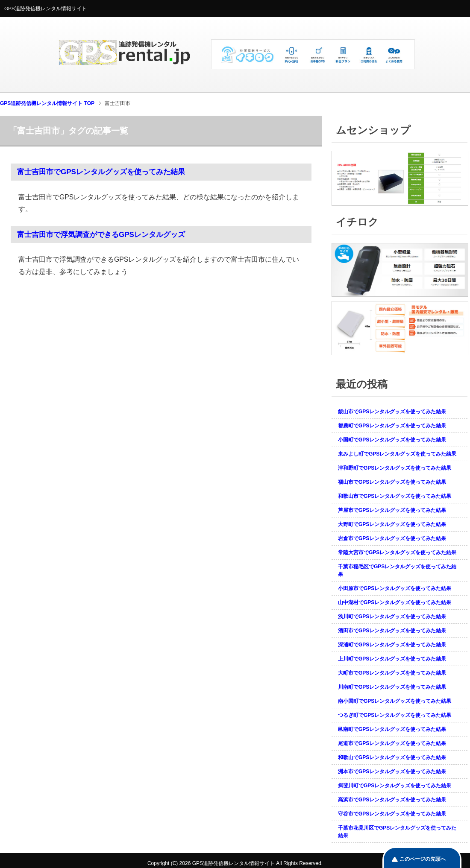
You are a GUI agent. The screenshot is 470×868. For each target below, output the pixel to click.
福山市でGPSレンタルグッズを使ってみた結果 (392, 482)
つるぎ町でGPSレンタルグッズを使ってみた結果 (395, 715)
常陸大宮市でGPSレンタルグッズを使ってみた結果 (397, 552)
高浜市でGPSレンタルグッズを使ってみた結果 (392, 800)
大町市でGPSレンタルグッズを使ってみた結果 (392, 673)
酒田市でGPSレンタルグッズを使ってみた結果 (392, 631)
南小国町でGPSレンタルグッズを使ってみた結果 (395, 701)
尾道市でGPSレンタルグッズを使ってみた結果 (392, 743)
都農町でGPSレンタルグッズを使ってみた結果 (392, 426)
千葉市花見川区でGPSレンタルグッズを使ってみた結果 (397, 832)
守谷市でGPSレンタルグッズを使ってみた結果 (392, 814)
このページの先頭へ (423, 859)
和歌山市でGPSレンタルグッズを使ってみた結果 (395, 496)
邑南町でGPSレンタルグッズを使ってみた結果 (392, 729)
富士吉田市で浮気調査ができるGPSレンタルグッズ (101, 235)
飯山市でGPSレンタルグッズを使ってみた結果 (392, 412)
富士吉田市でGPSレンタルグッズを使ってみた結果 (101, 172)
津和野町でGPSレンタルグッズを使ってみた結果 (395, 468)
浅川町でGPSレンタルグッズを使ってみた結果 (392, 617)
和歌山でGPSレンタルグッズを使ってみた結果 (392, 757)
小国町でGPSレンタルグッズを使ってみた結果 (392, 440)
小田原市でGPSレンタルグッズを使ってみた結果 (395, 588)
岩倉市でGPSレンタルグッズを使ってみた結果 (392, 538)
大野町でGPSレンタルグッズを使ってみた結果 (392, 524)
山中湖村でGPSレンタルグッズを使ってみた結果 (395, 602)
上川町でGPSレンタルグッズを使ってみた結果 (392, 659)
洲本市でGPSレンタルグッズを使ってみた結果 (392, 772)
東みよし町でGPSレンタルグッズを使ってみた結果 (397, 454)
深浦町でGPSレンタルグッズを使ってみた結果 (392, 645)
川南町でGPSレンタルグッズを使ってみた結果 (392, 687)
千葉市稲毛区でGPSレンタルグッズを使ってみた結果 (397, 570)
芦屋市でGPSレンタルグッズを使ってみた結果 (392, 510)
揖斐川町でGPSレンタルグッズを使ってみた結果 (395, 786)
